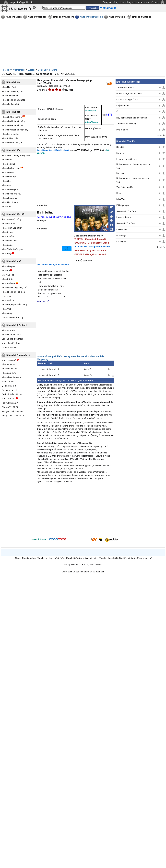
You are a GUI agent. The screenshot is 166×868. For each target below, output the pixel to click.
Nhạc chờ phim (9, 266)
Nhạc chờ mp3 (14, 261)
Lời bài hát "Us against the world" (54, 264)
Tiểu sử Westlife (83, 261)
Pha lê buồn (122, 130)
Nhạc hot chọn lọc (10, 134)
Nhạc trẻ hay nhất (10, 96)
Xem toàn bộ (43, 301)
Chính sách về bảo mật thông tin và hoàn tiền (83, 572)
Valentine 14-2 (8, 381)
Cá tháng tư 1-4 (9, 390)
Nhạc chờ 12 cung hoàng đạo (16, 155)
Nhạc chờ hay (13, 82)
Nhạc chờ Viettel (14, 17)
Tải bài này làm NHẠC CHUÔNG (53, 150)
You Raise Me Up (125, 187)
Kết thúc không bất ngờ (127, 100)
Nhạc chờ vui (8, 172)
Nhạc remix (7, 185)
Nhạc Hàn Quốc (9, 87)
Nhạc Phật (7, 253)
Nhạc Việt (6, 309)
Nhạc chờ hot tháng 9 (12, 117)
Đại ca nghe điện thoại (12, 339)
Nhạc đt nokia (8, 330)
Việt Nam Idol (8, 275)
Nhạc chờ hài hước (11, 168)
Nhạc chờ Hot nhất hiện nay (15, 130)
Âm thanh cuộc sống (12, 219)
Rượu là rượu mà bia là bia (129, 93)
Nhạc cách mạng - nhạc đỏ (14, 288)
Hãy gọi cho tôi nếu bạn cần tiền (132, 118)
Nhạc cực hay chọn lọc (13, 91)
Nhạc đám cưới (9, 373)
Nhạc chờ (6, 70)
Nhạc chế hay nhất (11, 104)
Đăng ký (107, 2)
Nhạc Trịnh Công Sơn (12, 228)
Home (119, 193)
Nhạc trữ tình (8, 279)
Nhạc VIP (6, 207)
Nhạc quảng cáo (9, 241)
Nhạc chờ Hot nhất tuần (13, 125)
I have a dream (124, 217)
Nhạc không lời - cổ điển (13, 292)
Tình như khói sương (126, 124)
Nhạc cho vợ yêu (10, 189)
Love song (7, 296)
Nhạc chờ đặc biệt (16, 214)
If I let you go (122, 205)
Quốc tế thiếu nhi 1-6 (12, 394)
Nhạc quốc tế (8, 300)
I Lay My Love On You (127, 159)
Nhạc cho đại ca (9, 198)
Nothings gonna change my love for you (133, 166)
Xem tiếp (161, 135)
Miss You (121, 199)
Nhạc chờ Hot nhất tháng (13, 121)
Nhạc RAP (7, 160)
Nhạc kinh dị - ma (10, 202)
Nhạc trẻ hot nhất (10, 138)
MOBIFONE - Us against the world (92, 243)
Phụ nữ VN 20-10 (10, 407)
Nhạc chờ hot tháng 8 (12, 143)
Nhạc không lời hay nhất (13, 100)
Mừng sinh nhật (9, 360)
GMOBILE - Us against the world (91, 254)
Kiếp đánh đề (123, 106)
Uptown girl (122, 235)
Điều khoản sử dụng (149, 2)
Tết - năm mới (8, 364)
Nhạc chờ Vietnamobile (92, 17)
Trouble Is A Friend (125, 88)
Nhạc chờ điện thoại (17, 325)
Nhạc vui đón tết (9, 369)
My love (120, 153)
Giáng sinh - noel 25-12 (13, 416)
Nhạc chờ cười (9, 177)
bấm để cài (91, 111)
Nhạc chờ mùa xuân (11, 377)
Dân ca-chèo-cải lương (12, 317)
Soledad (120, 147)
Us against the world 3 (48, 375)
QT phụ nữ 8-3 (9, 386)
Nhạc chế (6, 181)
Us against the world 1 (48, 369)
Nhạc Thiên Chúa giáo (12, 249)
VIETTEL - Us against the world (90, 239)
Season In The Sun (125, 223)
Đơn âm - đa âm (9, 347)
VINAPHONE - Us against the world (92, 247)
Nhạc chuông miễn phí (22, 2)
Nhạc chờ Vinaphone (64, 17)
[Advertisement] (140, 303)
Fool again (121, 241)
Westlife (32, 70)
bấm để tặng (92, 122)
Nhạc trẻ (6, 271)
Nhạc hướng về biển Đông (14, 305)
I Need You (122, 229)
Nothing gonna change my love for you (133, 180)
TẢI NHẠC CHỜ (20, 9)
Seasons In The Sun (126, 211)
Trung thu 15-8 (9, 399)
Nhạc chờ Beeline (118, 17)
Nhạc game (7, 245)
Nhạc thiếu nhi (8, 283)
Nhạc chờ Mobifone (38, 17)
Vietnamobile (19, 70)
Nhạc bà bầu (8, 236)
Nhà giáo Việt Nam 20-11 (14, 411)
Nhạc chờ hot (13, 112)
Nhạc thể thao (8, 224)
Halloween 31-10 (10, 403)
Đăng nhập (118, 2)
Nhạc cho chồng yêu (11, 194)
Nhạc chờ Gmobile (142, 17)
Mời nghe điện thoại (11, 343)
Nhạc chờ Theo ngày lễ (18, 355)
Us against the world (48, 70)
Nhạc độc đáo (8, 164)
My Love (120, 173)
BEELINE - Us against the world (90, 251)
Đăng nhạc (131, 2)
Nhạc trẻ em (7, 232)
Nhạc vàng (7, 313)
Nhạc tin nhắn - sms (11, 335)
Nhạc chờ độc (13, 150)
